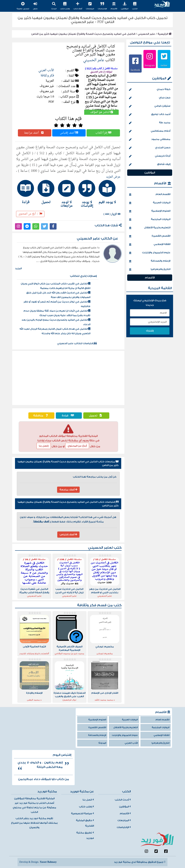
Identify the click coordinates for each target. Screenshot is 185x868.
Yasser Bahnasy (48, 862)
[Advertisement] (68, 378)
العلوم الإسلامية (150, 211)
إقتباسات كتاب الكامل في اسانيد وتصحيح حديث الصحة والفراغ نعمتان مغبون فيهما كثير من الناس (68, 504)
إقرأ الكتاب (103, 133)
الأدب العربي (46, 70)
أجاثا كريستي (150, 156)
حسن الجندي (150, 148)
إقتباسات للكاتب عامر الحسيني (77, 343)
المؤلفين (125, 6)
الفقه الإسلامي (150, 245)
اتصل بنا (88, 800)
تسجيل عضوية (23, 6)
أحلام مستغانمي (150, 131)
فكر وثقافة (47, 76)
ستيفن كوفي (150, 106)
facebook (135, 70)
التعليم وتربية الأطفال (150, 228)
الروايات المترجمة (150, 220)
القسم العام (150, 195)
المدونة (102, 743)
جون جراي (150, 98)
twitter (164, 65)
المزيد (18, 268)
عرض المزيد (113, 177)
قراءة (69, 416)
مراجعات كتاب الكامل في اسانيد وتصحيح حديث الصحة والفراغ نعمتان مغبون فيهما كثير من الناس (68, 463)
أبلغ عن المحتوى (30, 214)
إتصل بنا (44, 446)
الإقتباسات (102, 6)
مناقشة (41, 416)
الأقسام (114, 6)
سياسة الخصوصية (82, 814)
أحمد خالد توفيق (150, 115)
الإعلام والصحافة (150, 261)
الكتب (135, 6)
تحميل (96, 416)
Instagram (150, 65)
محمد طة (150, 123)
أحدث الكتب (123, 800)
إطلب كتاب (65, 6)
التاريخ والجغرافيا (150, 270)
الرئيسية (165, 34)
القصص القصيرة (150, 236)
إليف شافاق (150, 165)
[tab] (109, 192)
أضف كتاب (78, 6)
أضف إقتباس (69, 133)
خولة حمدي (150, 90)
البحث (54, 6)
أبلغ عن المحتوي (77, 446)
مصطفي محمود (150, 140)
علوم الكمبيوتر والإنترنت (150, 253)
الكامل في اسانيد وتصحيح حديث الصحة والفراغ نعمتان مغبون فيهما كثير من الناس (83, 34)
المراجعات (90, 6)
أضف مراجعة (35, 133)
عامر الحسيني (146, 34)
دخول (35, 6)
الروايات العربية (150, 203)
